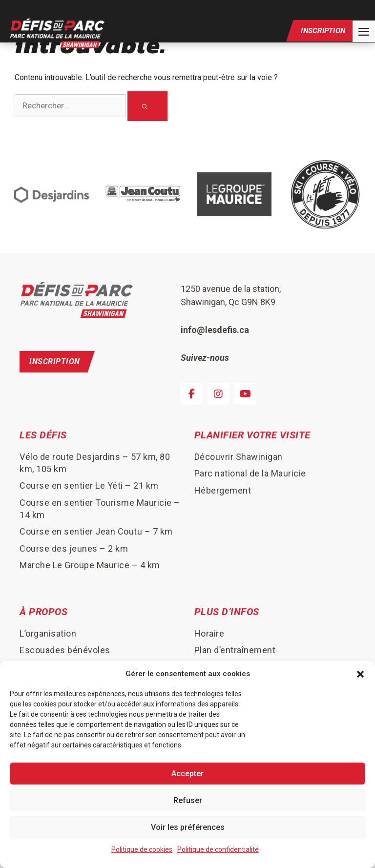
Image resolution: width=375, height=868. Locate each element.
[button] (360, 674)
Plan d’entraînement (235, 651)
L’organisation (48, 634)
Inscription (323, 33)
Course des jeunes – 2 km (74, 549)
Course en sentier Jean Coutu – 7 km (96, 532)
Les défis (43, 436)
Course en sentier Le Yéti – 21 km (89, 486)
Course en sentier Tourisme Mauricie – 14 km (100, 509)
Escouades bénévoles (65, 651)
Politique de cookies (142, 849)
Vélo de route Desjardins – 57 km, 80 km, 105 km (95, 463)
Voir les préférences (188, 827)
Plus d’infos (227, 613)
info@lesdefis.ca (215, 330)
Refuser (188, 800)
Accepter (187, 774)
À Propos (43, 613)
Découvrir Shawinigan (239, 457)
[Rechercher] (147, 107)
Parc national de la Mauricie (250, 474)
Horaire (209, 634)
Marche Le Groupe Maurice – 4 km (90, 566)
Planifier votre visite (252, 436)
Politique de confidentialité (218, 849)
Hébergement (223, 491)
